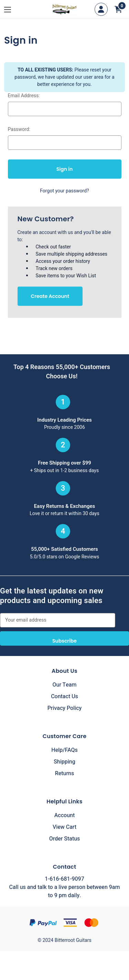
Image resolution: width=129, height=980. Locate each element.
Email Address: (24, 96)
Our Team (65, 685)
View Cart (64, 827)
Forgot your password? (64, 191)
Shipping (64, 762)
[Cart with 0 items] (118, 9)
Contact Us (64, 697)
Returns (64, 773)
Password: (19, 129)
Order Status (65, 839)
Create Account (50, 296)
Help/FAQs (64, 750)
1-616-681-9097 (64, 879)
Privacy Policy (65, 708)
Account (64, 815)
